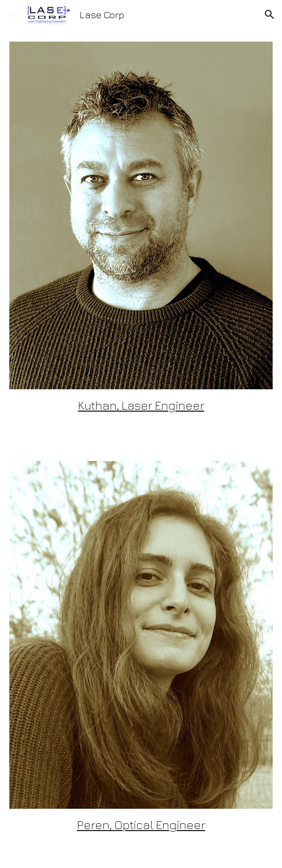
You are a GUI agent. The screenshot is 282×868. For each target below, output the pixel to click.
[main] (141, 405)
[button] (12, 14)
